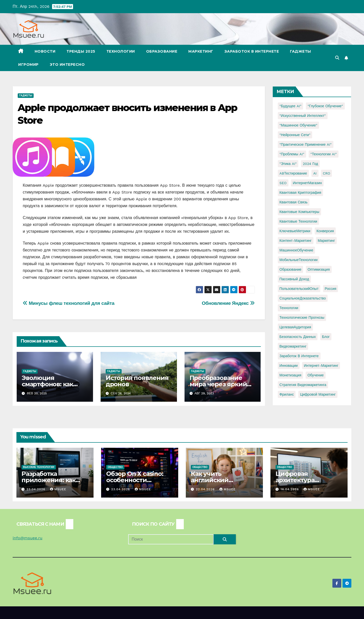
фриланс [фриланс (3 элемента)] (287, 394)
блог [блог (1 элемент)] (326, 337)
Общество (115, 467)
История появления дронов (137, 381)
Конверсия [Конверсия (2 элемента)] (325, 231)
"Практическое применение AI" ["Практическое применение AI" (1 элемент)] (306, 144)
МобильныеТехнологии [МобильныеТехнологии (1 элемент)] (299, 260)
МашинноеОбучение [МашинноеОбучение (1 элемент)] (297, 250)
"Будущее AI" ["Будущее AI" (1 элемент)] (291, 106)
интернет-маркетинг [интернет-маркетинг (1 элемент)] (321, 366)
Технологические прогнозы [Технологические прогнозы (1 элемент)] (302, 317)
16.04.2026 (290, 489)
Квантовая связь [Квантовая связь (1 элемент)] (294, 202)
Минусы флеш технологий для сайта (69, 303)
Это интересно (67, 65)
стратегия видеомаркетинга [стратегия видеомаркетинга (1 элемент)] (303, 385)
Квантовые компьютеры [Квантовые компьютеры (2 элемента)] (300, 212)
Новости (45, 51)
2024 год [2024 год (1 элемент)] (310, 164)
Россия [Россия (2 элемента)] (331, 289)
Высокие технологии (39, 467)
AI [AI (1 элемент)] (315, 173)
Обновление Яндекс (228, 303)
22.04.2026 (206, 489)
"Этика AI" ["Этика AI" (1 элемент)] (288, 164)
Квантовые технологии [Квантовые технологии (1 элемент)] (298, 221)
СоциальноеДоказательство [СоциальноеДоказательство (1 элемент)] (303, 298)
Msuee (58, 489)
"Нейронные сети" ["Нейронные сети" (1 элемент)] (295, 135)
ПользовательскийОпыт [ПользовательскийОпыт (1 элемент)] (299, 289)
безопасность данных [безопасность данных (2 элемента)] (298, 337)
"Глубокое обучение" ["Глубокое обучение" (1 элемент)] (325, 106)
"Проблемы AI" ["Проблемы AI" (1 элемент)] (292, 154)
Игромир (28, 65)
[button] (337, 58)
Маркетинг (201, 51)
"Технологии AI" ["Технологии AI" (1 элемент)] (324, 154)
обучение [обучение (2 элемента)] (315, 375)
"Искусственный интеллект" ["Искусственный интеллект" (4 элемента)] (303, 116)
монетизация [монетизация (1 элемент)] (291, 375)
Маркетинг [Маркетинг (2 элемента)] (326, 241)
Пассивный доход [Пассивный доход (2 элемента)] (294, 279)
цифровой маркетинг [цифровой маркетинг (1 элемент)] (318, 394)
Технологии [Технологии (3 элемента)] (289, 308)
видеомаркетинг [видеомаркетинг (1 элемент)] (293, 346)
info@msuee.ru (28, 538)
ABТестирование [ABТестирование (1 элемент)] (293, 173)
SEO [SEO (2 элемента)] (283, 183)
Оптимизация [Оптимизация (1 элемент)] (319, 269)
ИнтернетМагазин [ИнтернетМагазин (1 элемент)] (307, 183)
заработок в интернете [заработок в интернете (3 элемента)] (299, 356)
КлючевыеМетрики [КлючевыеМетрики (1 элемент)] (295, 231)
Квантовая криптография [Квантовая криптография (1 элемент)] (300, 193)
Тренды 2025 (81, 51)
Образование (162, 51)
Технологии (121, 51)
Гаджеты (301, 51)
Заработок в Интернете (252, 51)
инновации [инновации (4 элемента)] (289, 366)
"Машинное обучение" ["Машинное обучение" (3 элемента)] (299, 125)
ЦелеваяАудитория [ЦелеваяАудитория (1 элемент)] (295, 327)
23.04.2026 (37, 489)
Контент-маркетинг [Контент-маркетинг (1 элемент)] (296, 241)
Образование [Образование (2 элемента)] (291, 269)
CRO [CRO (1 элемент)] (326, 173)
